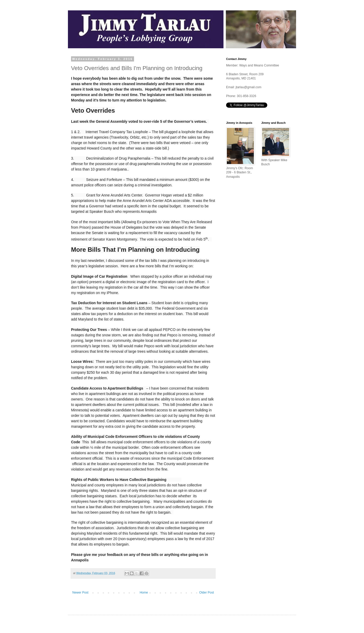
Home (144, 593)
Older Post (206, 593)
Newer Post (80, 593)
